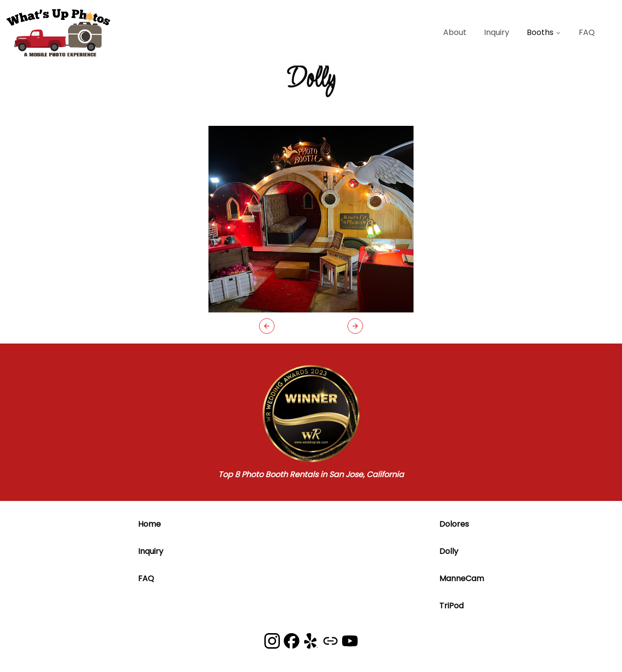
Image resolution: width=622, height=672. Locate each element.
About (455, 32)
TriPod (451, 606)
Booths (544, 32)
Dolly (449, 551)
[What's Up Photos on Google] (330, 641)
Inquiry (497, 32)
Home (149, 524)
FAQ (587, 32)
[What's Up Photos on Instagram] (272, 641)
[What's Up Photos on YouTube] (350, 641)
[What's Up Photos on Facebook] (292, 641)
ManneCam (462, 578)
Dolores (454, 524)
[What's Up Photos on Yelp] (311, 641)
